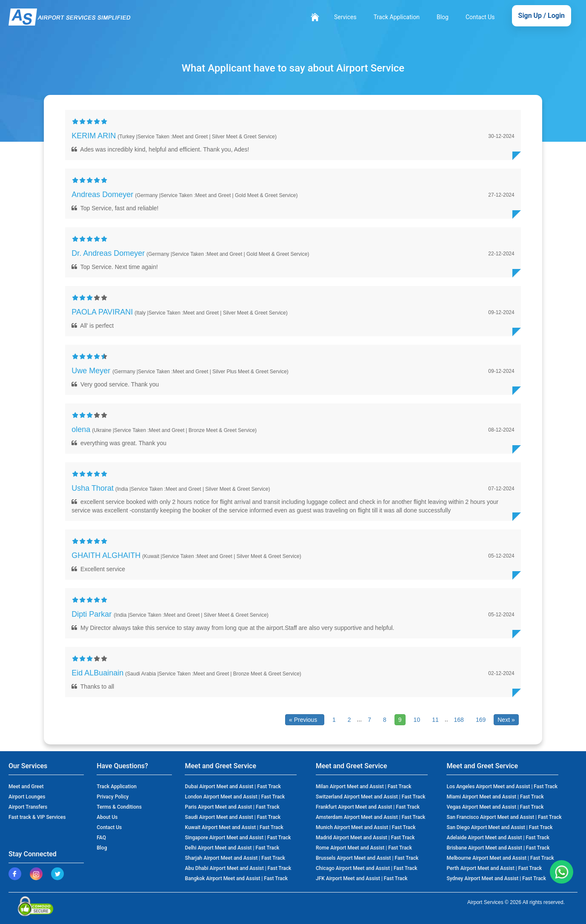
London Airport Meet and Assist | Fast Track (235, 797)
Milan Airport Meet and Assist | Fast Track (363, 787)
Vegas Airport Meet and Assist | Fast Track (495, 807)
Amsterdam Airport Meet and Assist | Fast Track (370, 817)
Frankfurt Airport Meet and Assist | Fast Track (368, 807)
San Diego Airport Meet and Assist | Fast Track (499, 827)
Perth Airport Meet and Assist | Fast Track (494, 868)
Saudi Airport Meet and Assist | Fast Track (233, 817)
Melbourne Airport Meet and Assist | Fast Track (500, 858)
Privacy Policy (113, 797)
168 (459, 720)
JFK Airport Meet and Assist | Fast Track (362, 878)
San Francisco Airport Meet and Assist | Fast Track (504, 817)
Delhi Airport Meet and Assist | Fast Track (232, 848)
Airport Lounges (27, 797)
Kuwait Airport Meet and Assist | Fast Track (234, 827)
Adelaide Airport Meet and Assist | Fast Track (498, 838)
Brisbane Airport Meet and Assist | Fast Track (498, 848)
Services (345, 17)
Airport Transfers (28, 807)
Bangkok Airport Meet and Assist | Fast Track (236, 878)
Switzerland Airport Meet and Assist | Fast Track (371, 797)
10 (417, 720)
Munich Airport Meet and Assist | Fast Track (366, 827)
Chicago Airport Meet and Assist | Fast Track (367, 868)
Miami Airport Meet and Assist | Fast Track (495, 797)
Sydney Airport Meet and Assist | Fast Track (496, 878)
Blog (443, 17)
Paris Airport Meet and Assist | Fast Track (232, 807)
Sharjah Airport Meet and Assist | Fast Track (235, 858)
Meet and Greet (26, 787)
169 (481, 720)
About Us (107, 817)
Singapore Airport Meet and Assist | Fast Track (238, 838)
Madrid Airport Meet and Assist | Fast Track (365, 838)
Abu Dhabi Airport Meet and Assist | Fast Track (238, 868)
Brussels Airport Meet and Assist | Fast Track (367, 858)
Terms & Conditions (119, 807)
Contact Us (480, 17)
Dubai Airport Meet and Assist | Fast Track (233, 787)
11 (435, 720)
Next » (506, 720)
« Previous (305, 720)
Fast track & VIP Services (37, 817)
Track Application (397, 17)
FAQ (101, 838)
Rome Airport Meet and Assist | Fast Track (364, 848)
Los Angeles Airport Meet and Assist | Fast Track (502, 787)
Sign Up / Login (542, 16)
